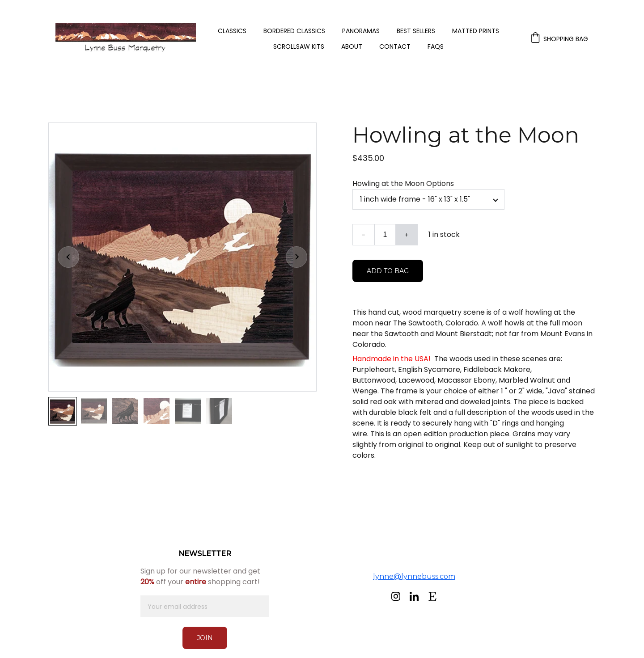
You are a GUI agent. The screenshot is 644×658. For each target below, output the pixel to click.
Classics (232, 31)
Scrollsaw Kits (299, 47)
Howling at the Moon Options (403, 183)
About (352, 47)
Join (205, 638)
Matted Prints (476, 31)
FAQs (436, 47)
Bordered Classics (294, 31)
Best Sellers (416, 31)
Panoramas (361, 31)
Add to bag (388, 271)
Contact (395, 47)
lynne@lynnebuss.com (414, 576)
